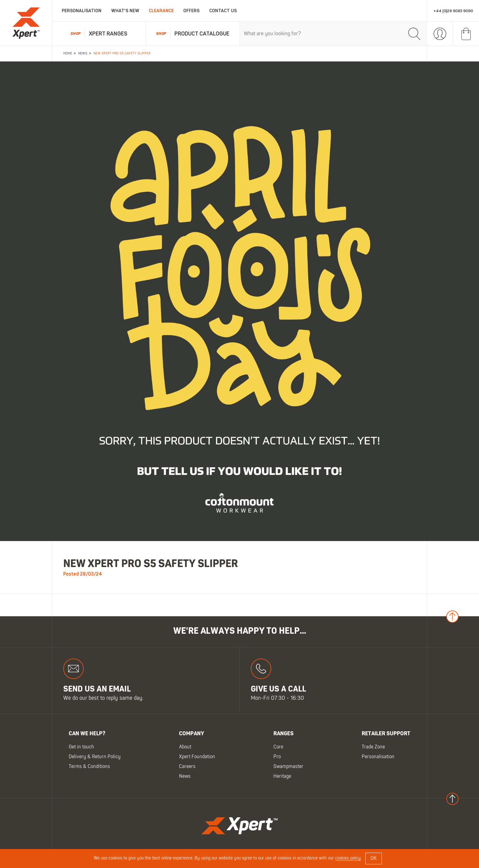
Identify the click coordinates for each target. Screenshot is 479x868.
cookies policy (348, 858)
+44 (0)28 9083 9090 (453, 11)
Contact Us (223, 11)
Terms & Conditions (89, 767)
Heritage (282, 777)
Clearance (161, 11)
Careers (187, 767)
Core (278, 747)
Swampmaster (288, 767)
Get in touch (81, 747)
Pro (277, 757)
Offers (191, 11)
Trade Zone (373, 747)
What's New (125, 11)
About (185, 747)
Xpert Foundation (197, 757)
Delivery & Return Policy (95, 757)
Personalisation (82, 11)
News (185, 777)
